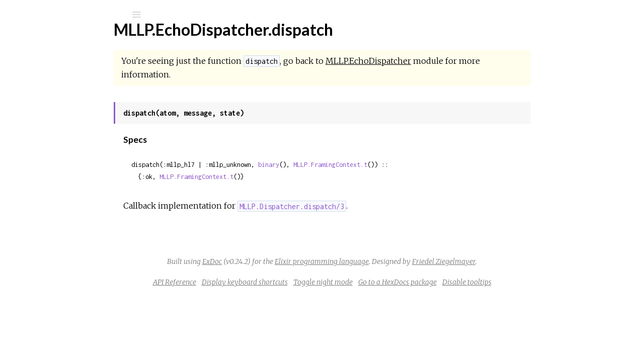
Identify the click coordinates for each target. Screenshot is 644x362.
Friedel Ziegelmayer (519, 261)
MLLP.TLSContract (65, 318)
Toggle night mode (398, 282)
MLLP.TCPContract (65, 277)
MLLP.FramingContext (71, 209)
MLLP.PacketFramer (68, 222)
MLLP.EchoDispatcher (71, 140)
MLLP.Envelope (59, 195)
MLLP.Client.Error (63, 356)
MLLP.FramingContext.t (406, 165)
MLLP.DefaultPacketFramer (81, 112)
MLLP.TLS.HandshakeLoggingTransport (99, 304)
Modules (42, 92)
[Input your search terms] (75, 15)
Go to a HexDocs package (473, 282)
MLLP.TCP (50, 263)
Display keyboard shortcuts (320, 282)
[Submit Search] (15, 15)
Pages (36, 78)
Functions (61, 178)
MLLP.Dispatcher (62, 126)
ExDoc (288, 261)
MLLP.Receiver (58, 250)
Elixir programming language (397, 261)
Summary (54, 167)
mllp (37, 41)
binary (344, 165)
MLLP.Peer (51, 236)
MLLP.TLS (49, 290)
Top (44, 156)
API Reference (250, 282)
